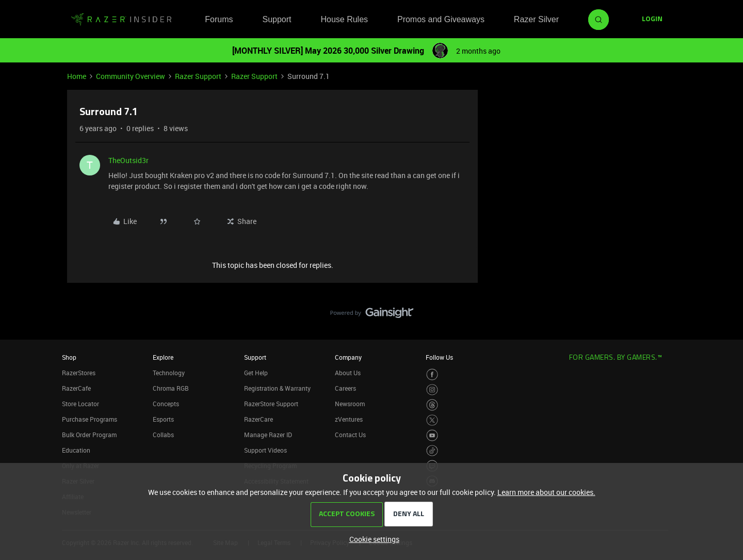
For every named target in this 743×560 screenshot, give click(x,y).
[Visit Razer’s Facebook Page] (432, 374)
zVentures (349, 419)
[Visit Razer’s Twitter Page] (432, 420)
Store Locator (80, 404)
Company (348, 357)
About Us (348, 373)
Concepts (166, 404)
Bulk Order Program (89, 435)
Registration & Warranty (277, 388)
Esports (163, 419)
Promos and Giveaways (441, 19)
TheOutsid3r (128, 160)
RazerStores (79, 373)
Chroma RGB (171, 388)
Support (277, 19)
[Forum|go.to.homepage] (121, 20)
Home (77, 76)
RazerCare (259, 419)
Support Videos (265, 450)
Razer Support (198, 76)
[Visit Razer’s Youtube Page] (432, 435)
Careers (345, 388)
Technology (169, 373)
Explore (163, 357)
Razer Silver (536, 19)
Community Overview (131, 76)
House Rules (344, 19)
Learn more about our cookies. (546, 492)
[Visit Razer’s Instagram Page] (432, 390)
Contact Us (350, 435)
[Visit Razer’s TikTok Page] (432, 451)
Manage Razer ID (268, 435)
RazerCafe (76, 388)
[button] (652, 20)
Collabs (163, 435)
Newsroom (350, 404)
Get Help (256, 373)
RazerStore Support (271, 404)
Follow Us (439, 357)
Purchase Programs (90, 419)
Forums (219, 19)
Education (76, 450)
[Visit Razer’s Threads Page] (432, 405)
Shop (69, 357)
